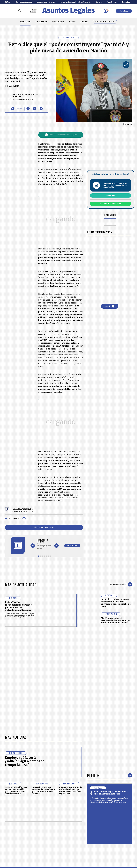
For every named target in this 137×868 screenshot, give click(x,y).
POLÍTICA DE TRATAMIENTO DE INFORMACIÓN (80, 746)
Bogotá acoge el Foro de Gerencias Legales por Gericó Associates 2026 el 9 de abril (71, 623)
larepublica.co (13, 767)
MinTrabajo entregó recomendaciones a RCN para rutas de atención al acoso (116, 528)
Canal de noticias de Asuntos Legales (75, 135)
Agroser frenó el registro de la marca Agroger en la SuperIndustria (109, 625)
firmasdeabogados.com (84, 767)
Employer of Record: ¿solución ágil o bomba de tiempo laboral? (25, 594)
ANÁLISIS (84, 22)
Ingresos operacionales (46, 2)
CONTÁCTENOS (51, 737)
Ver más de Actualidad (121, 492)
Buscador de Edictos (105, 22)
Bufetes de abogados (24, 2)
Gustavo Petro (15, 434)
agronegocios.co (32, 767)
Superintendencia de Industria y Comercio (75, 2)
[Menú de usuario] (106, 11)
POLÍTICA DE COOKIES (53, 752)
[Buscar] (20, 11)
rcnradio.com (125, 767)
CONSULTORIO (41, 22)
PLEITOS (72, 22)
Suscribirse (124, 11)
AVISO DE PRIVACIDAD (77, 741)
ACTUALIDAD (25, 22)
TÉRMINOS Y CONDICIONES (55, 746)
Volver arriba (121, 705)
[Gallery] (59, 456)
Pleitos (93, 608)
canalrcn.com (107, 767)
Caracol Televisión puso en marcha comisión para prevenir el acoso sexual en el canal (116, 511)
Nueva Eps (126, 2)
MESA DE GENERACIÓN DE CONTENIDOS (78, 737)
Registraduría (112, 2)
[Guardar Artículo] (16, 109)
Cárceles (99, 2)
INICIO (7, 736)
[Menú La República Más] (7, 11)
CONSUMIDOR (58, 22)
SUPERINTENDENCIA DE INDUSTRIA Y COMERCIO (78, 752)
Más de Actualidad (21, 492)
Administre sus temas (58, 442)
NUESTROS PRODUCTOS (54, 741)
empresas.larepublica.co (57, 767)
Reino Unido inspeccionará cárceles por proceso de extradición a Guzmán (18, 514)
